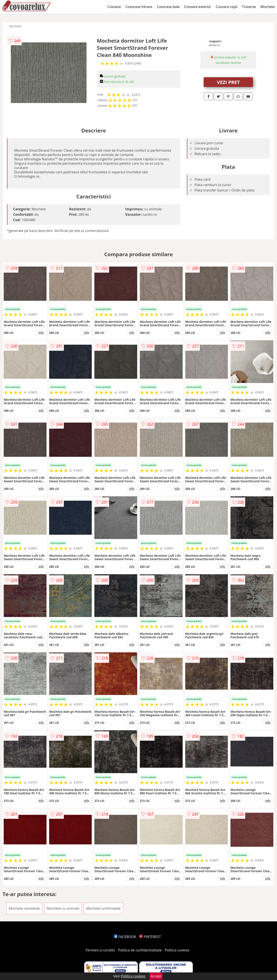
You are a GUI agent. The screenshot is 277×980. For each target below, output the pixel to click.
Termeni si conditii (100, 950)
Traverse (249, 7)
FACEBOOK (125, 937)
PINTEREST (150, 937)
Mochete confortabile (103, 908)
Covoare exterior (198, 7)
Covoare (114, 7)
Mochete (268, 7)
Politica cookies (177, 950)
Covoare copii (226, 7)
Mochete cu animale (63, 908)
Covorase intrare (139, 7)
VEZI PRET (228, 82)
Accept (156, 976)
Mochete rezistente (24, 908)
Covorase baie (168, 7)
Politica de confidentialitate (140, 950)
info (41, 332)
